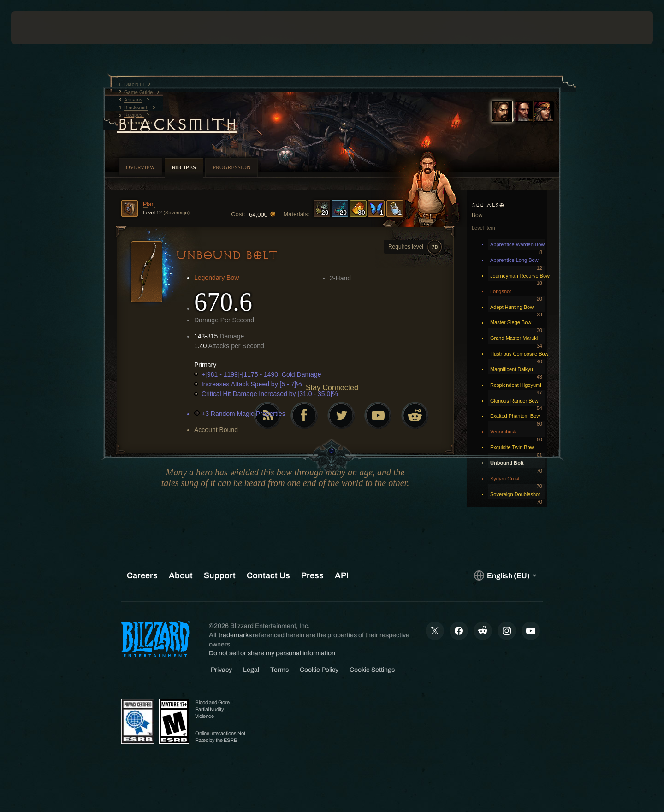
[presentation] (45, 28)
